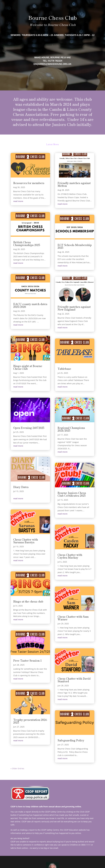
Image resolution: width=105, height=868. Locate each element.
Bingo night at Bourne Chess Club (28, 367)
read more (18, 201)
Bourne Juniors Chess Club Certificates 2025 (72, 494)
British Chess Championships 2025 (27, 243)
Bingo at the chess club (28, 601)
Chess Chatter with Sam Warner (73, 618)
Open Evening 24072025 (29, 428)
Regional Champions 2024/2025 (71, 429)
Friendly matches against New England (74, 308)
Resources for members (29, 183)
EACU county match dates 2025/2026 (30, 305)
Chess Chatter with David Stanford (74, 680)
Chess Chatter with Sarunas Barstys (26, 541)
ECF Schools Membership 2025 (75, 246)
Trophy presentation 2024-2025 (30, 721)
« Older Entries (17, 768)
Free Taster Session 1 (27, 660)
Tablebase (64, 369)
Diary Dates (21, 487)
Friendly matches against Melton (74, 184)
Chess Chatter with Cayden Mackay (70, 556)
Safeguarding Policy (71, 740)
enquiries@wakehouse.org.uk (53, 64)
